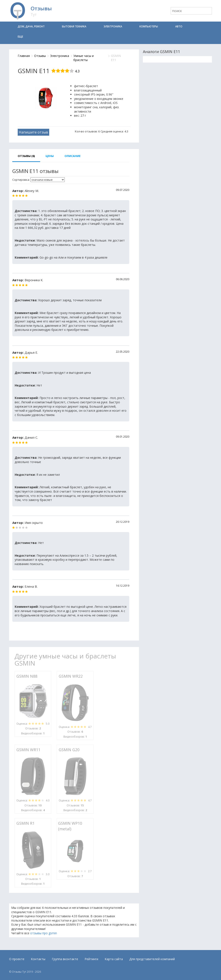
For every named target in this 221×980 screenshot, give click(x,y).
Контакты (38, 959)
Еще (20, 37)
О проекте (17, 959)
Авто (179, 26)
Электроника (113, 26)
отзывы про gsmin (44, 933)
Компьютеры (149, 26)
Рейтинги (91, 959)
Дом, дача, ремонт (31, 26)
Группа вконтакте (65, 959)
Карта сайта (114, 959)
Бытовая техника (74, 26)
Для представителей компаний (152, 959)
